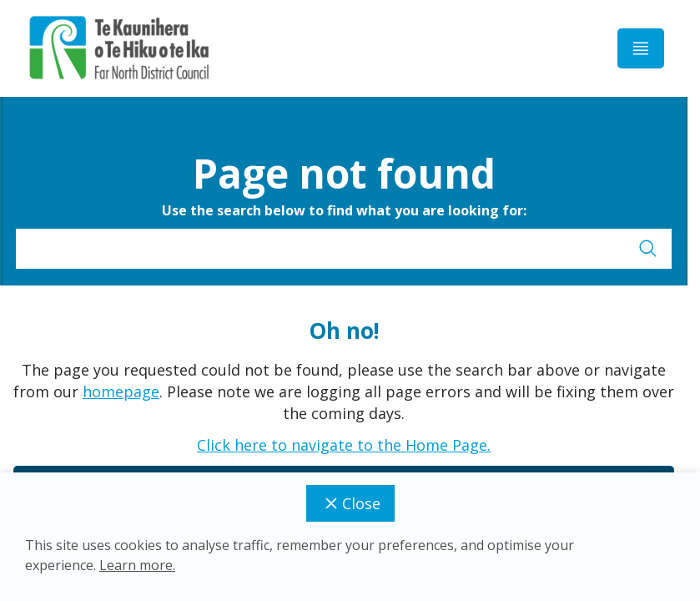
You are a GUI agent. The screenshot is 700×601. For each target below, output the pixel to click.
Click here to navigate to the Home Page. (344, 445)
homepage (121, 391)
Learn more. (137, 565)
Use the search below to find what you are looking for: (344, 210)
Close (350, 503)
